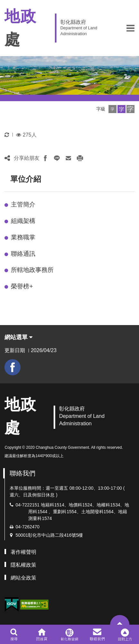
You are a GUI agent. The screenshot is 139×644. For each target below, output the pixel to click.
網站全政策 (23, 578)
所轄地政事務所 (32, 270)
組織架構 (23, 221)
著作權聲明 (23, 552)
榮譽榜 (22, 286)
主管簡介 (23, 204)
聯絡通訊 (23, 254)
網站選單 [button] (18, 337)
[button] (130, 28)
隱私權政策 (23, 565)
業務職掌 (23, 237)
